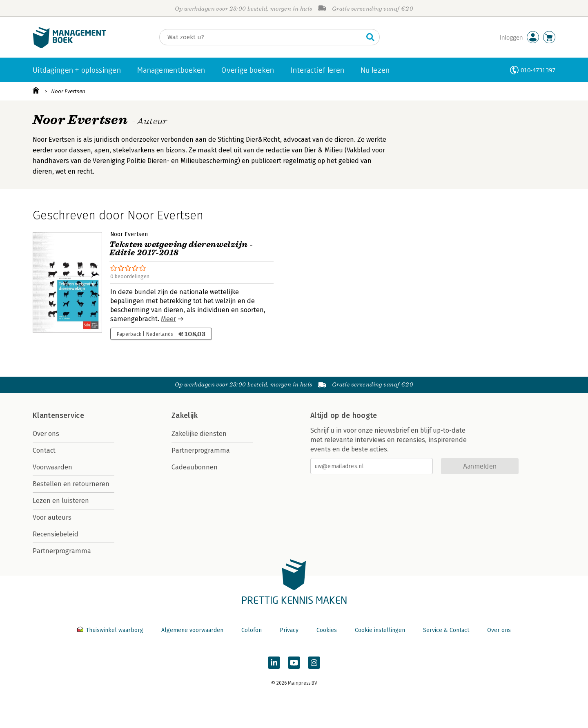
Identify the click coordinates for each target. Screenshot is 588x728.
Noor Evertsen (68, 91)
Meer (168, 319)
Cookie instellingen (380, 630)
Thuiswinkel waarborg (111, 630)
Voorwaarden (52, 467)
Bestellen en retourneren (71, 484)
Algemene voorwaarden (192, 630)
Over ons (46, 434)
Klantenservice (58, 415)
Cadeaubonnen (195, 467)
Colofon (252, 630)
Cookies (327, 630)
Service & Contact (446, 630)
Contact (44, 450)
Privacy (289, 630)
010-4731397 (538, 70)
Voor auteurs (52, 517)
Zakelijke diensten (199, 434)
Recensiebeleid (56, 534)
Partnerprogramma (62, 551)
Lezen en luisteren (61, 501)
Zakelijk (185, 415)
